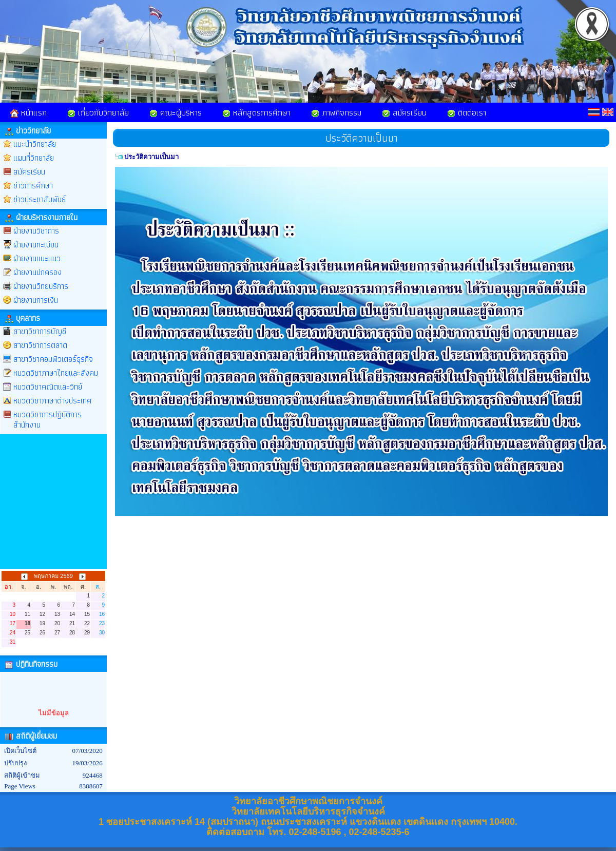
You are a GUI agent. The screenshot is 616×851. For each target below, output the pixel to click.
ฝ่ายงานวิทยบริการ (41, 286)
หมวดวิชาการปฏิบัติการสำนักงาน (47, 420)
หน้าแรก (28, 112)
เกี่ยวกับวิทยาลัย (98, 112)
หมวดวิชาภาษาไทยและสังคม (56, 373)
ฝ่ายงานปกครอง (37, 272)
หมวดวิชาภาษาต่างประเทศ (53, 401)
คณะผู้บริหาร (176, 112)
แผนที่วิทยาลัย (34, 158)
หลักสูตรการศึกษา (256, 112)
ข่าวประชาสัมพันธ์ (40, 199)
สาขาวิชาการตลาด (40, 345)
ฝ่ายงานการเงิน (36, 300)
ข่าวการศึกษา (33, 186)
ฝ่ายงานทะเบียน (36, 245)
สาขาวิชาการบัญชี (40, 331)
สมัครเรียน (404, 112)
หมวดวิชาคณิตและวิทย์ (48, 387)
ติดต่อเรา (467, 112)
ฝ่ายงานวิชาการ (36, 231)
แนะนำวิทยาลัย (35, 144)
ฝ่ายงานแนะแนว (37, 258)
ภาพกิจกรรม (336, 112)
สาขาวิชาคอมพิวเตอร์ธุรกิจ (53, 359)
